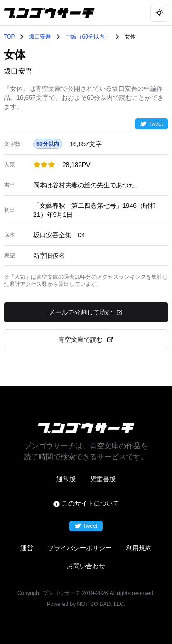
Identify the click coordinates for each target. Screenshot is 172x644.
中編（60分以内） (88, 37)
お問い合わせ (86, 566)
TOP (9, 37)
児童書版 (103, 479)
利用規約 (139, 548)
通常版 (66, 479)
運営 (27, 548)
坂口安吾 (40, 37)
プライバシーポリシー (80, 548)
